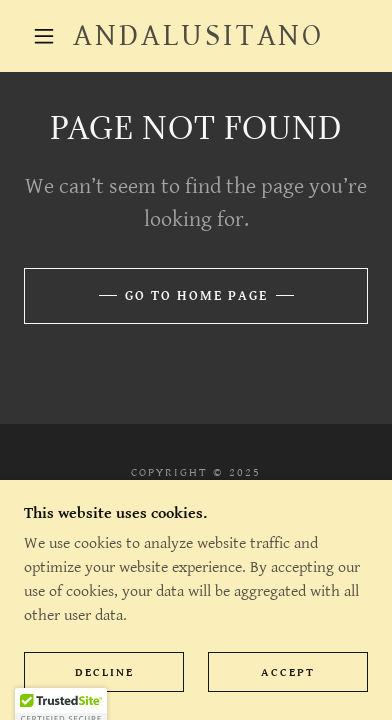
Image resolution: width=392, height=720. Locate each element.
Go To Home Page (196, 296)
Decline (104, 672)
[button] (44, 36)
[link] (199, 36)
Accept (288, 672)
